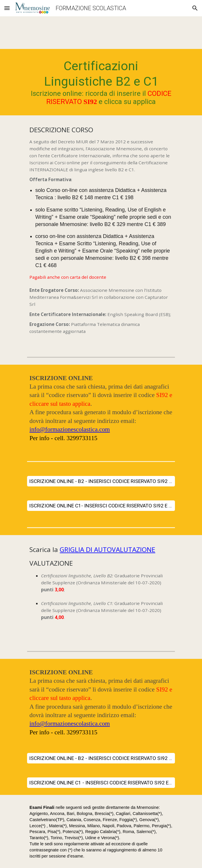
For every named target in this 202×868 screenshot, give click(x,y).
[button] (7, 8)
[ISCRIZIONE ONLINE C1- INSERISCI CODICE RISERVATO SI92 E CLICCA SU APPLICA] (101, 506)
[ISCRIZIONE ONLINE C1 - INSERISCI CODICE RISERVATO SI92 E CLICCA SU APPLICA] (101, 783)
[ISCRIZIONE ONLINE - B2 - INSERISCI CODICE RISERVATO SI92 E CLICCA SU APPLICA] (101, 481)
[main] (101, 82)
